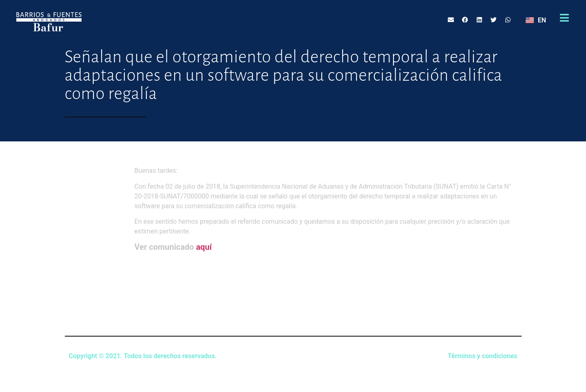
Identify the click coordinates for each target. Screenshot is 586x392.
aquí (204, 247)
